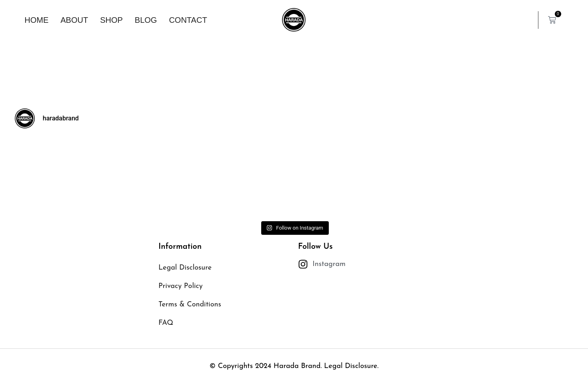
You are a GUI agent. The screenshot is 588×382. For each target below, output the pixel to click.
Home (36, 20)
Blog (146, 20)
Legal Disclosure (185, 268)
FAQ (166, 323)
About (74, 20)
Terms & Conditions (190, 305)
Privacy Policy (181, 286)
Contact (188, 20)
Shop (111, 20)
